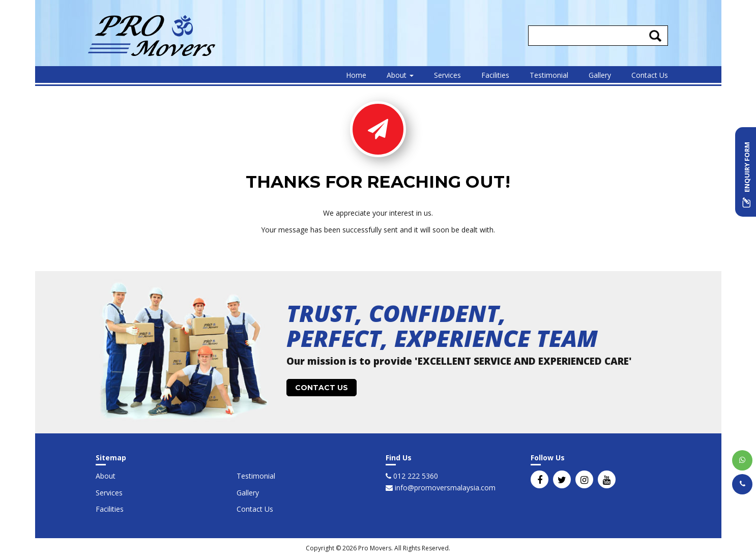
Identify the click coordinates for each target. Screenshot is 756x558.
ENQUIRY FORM (747, 175)
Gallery (600, 75)
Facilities (495, 75)
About (400, 75)
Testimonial (549, 75)
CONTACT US (322, 388)
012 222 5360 (415, 476)
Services (447, 75)
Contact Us (650, 75)
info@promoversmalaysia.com (444, 488)
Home (356, 75)
